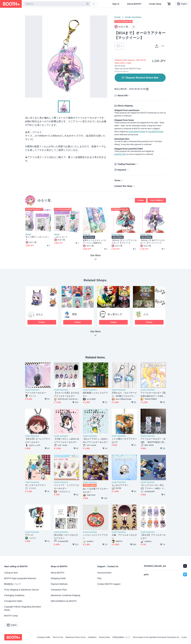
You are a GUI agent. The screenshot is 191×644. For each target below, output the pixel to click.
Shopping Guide (58, 578)
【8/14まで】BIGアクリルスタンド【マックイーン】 (153, 242)
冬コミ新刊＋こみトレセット (37, 238)
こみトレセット (61, 237)
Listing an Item (11, 573)
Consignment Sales (13, 601)
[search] (87, 4)
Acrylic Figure (117, 234)
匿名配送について (13, 584)
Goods (117, 17)
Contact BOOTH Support (109, 584)
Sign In (116, 4)
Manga (28, 234)
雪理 (74, 314)
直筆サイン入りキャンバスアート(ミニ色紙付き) (95, 242)
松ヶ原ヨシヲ (115, 314)
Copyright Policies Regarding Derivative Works (23, 608)
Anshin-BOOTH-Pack (137, 132)
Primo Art (86, 234)
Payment (122, 170)
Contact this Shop (123, 186)
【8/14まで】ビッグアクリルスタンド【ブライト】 (124, 242)
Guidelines (92, 637)
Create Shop (155, 4)
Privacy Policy (104, 637)
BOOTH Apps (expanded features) (20, 578)
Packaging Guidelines (14, 595)
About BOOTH (134, 4)
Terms (117, 180)
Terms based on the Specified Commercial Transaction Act (156, 637)
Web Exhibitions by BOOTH (64, 601)
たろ (146, 314)
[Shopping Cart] (169, 4)
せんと (40, 314)
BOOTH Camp (11, 616)
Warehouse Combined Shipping (65, 595)
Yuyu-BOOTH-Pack (156, 132)
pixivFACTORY (120, 154)
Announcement (104, 573)
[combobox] (57, 4)
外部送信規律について (121, 637)
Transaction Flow (59, 590)
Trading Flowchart (126, 164)
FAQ (99, 578)
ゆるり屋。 (46, 200)
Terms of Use (58, 637)
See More (95, 334)
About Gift (122, 95)
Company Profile (43, 637)
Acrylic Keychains (133, 17)
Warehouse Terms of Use (76, 637)
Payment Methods (59, 584)
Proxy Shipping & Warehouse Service (22, 590)
